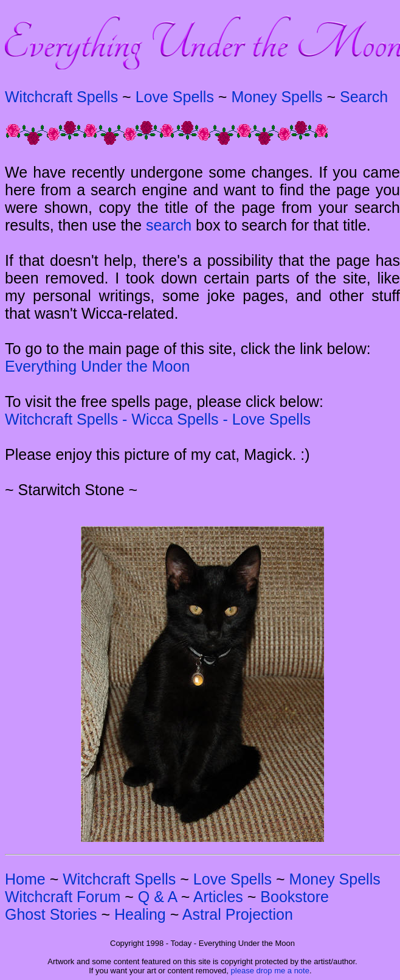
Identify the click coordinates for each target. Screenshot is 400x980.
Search (364, 97)
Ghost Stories (51, 914)
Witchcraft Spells (61, 97)
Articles (218, 897)
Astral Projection (238, 914)
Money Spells (277, 97)
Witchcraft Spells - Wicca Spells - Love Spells (158, 419)
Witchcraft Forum (63, 897)
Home (25, 879)
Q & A (157, 897)
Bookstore (295, 897)
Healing (140, 914)
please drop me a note (270, 971)
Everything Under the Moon (97, 366)
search (169, 225)
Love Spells (175, 97)
